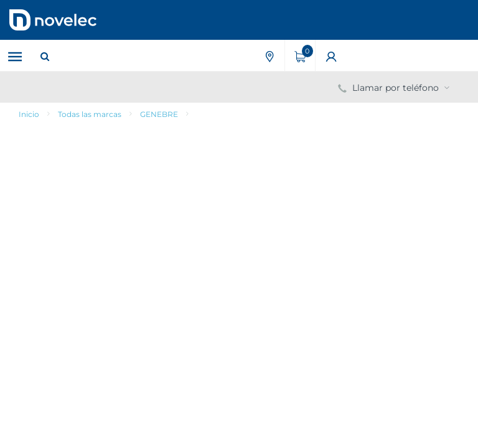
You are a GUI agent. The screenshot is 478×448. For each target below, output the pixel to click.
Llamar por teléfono (395, 88)
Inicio (29, 114)
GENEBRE (159, 114)
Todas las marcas (90, 114)
